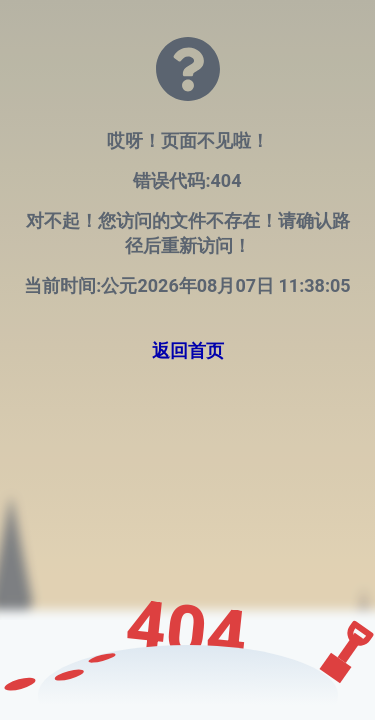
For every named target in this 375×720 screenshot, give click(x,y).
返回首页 (188, 350)
